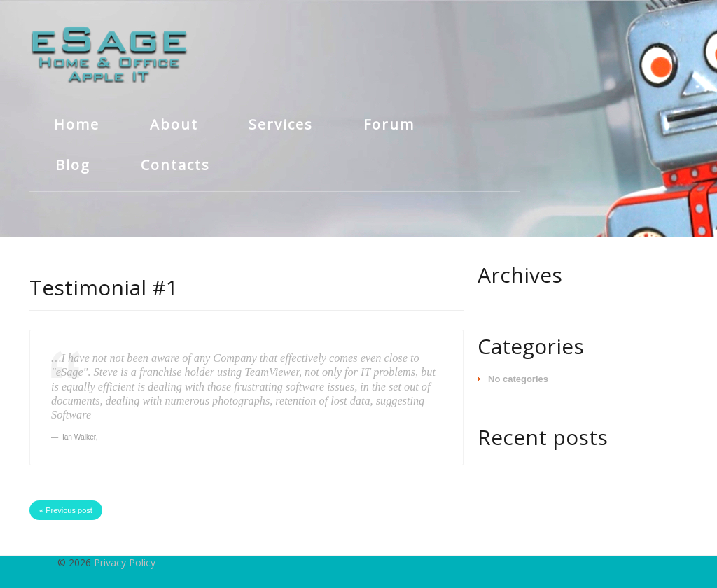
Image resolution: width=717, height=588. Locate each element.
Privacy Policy (125, 562)
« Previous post (66, 510)
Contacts (175, 165)
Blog (73, 165)
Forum (389, 124)
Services (281, 124)
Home (77, 124)
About (174, 124)
